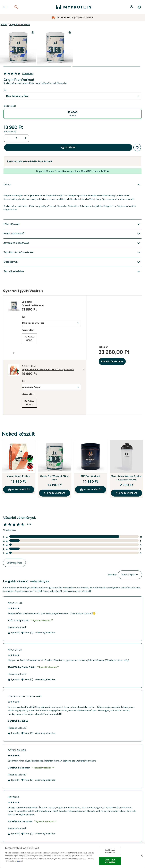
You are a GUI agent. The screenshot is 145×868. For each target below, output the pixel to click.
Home (4, 24)
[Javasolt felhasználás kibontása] (72, 243)
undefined (72, 96)
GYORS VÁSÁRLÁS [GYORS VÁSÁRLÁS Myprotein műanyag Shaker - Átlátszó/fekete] (126, 493)
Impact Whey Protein (19, 476)
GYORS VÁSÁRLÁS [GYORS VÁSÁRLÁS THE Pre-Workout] (91, 490)
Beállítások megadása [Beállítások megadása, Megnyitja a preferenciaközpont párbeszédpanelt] (110, 851)
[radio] (72, 114)
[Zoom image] (33, 33)
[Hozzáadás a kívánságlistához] (137, 147)
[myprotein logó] (74, 7)
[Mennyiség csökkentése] (7, 138)
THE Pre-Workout (90, 476)
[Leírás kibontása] (72, 185)
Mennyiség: (11, 132)
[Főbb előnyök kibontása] (72, 224)
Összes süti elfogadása (110, 861)
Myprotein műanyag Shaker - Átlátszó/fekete (126, 478)
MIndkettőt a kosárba (112, 361)
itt (18, 861)
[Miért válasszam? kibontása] (72, 234)
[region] (72, 856)
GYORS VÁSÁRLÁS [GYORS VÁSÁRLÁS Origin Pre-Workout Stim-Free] (54, 493)
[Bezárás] (142, 856)
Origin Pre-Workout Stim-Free (54, 478)
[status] (16, 138)
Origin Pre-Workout (19, 24)
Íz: (5, 90)
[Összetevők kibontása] (72, 262)
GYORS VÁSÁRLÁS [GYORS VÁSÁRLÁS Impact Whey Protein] (19, 490)
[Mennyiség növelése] (25, 138)
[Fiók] (132, 7)
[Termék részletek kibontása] (72, 272)
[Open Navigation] (5, 7)
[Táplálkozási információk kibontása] (72, 253)
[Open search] (16, 7)
